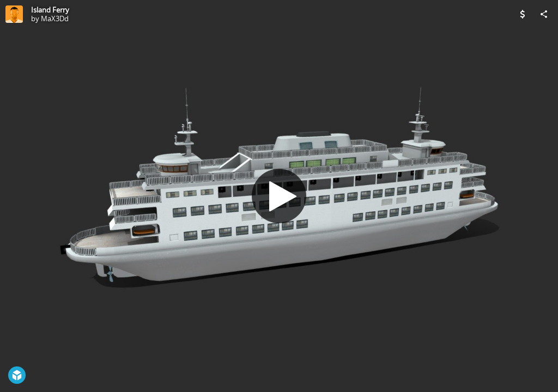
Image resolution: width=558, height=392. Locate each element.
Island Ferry (50, 10)
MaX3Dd (55, 19)
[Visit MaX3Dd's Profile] (14, 14)
